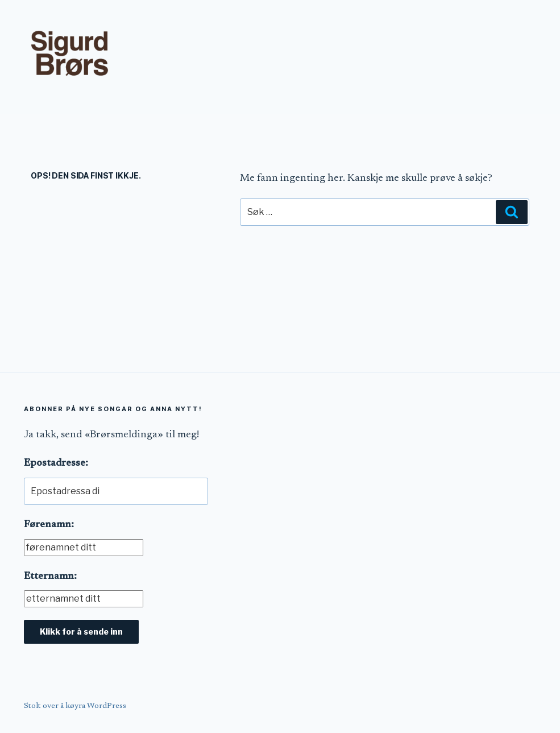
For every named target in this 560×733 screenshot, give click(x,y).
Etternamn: (50, 577)
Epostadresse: (56, 463)
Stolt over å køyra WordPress (75, 706)
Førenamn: (49, 525)
